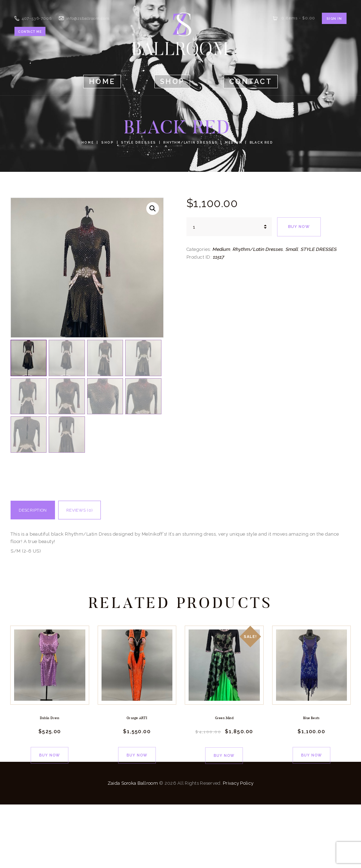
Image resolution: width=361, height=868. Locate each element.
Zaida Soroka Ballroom (133, 847)
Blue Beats (311, 782)
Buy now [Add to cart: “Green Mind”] (224, 817)
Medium (231, 143)
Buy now (301, 227)
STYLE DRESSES (139, 143)
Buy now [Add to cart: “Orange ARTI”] (137, 817)
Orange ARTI (137, 782)
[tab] (39, 576)
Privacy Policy (238, 847)
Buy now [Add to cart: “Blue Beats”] (311, 817)
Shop (109, 143)
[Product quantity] (229, 227)
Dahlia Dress (50, 782)
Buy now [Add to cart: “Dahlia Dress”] (50, 817)
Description (39, 574)
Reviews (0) (97, 574)
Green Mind (224, 782)
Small (292, 249)
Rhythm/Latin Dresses (189, 143)
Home (90, 143)
